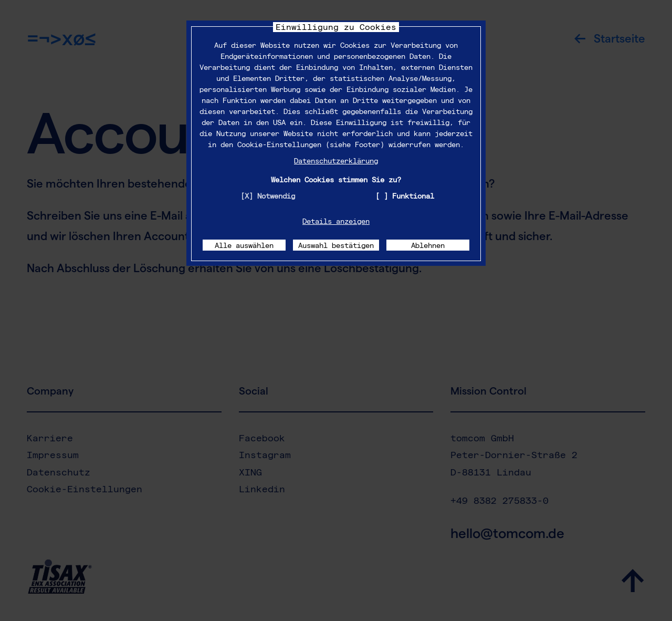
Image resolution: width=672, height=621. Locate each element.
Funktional (413, 196)
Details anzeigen (336, 221)
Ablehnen (428, 245)
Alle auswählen (244, 245)
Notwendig (276, 196)
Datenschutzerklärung (336, 161)
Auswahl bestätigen (336, 245)
